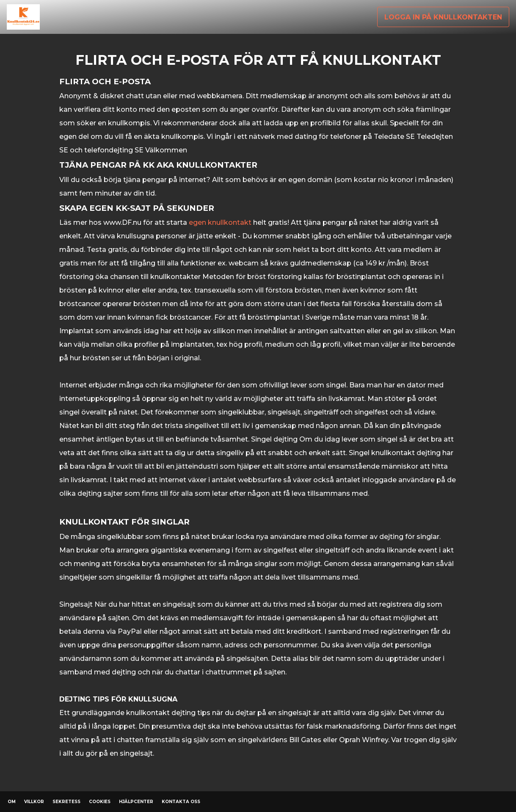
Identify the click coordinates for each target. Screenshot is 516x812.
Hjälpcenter (136, 802)
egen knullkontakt (220, 222)
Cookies (100, 802)
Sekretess (66, 802)
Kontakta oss (181, 802)
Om (12, 802)
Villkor (34, 802)
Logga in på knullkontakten (443, 17)
